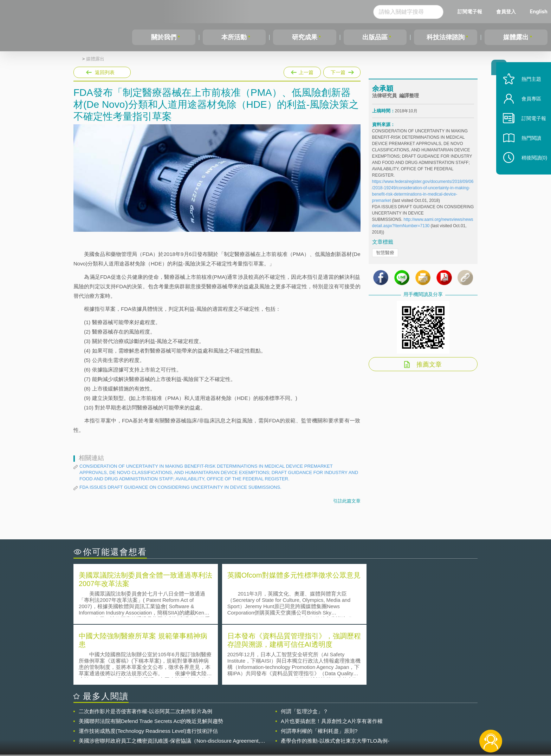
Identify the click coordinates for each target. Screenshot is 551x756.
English (539, 11)
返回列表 (105, 72)
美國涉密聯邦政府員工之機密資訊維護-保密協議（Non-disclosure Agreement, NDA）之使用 (169, 679)
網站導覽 (321, 727)
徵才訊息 (321, 717)
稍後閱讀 (530, 167)
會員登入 (506, 11)
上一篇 (302, 71)
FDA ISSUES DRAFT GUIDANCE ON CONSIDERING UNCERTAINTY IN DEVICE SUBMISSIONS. (180, 487)
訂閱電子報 (470, 11)
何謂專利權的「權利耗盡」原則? (319, 669)
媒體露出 (516, 37)
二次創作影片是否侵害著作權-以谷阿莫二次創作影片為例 (145, 650)
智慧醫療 (385, 255)
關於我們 (164, 37)
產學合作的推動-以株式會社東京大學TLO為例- (335, 679)
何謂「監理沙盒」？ (304, 650)
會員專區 (527, 108)
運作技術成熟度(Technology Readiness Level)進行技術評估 (148, 669)
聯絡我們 (278, 727)
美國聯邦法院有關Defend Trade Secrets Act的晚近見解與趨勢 (151, 660)
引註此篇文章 (347, 501)
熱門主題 (527, 89)
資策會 (376, 717)
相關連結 (417, 717)
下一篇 (342, 71)
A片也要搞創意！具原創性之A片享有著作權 (332, 660)
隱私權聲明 (280, 717)
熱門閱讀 (527, 148)
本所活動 (234, 37)
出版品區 (375, 37)
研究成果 (305, 37)
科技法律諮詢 (446, 37)
